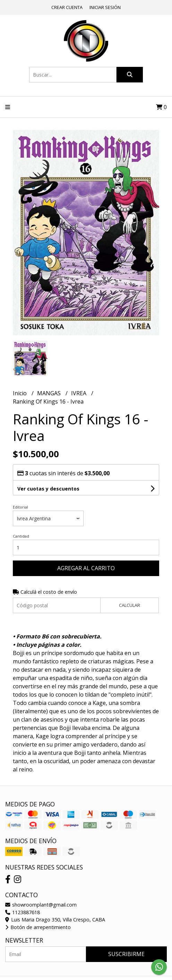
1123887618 (23, 912)
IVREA (79, 393)
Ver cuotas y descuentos (48, 489)
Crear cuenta (67, 7)
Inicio (20, 393)
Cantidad (21, 536)
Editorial (20, 507)
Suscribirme (126, 954)
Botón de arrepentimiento (38, 927)
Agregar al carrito (86, 568)
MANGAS (50, 393)
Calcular (130, 605)
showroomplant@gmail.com (41, 905)
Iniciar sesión (105, 7)
